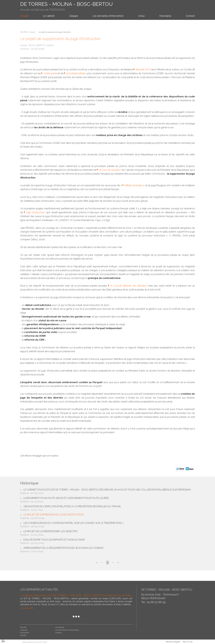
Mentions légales (173, 642)
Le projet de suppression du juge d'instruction (55, 32)
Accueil (24, 16)
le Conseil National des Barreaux (129, 286)
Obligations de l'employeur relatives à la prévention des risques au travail (72, 506)
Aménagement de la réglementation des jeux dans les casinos (63, 548)
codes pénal (51, 73)
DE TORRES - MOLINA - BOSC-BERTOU (66, 4)
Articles (23, 635)
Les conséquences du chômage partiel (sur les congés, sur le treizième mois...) (73, 523)
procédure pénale (76, 73)
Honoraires (165, 16)
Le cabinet (49, 16)
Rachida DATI (143, 70)
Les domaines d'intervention (108, 16)
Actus (141, 16)
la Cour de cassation (110, 170)
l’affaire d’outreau (134, 185)
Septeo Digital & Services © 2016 (35, 642)
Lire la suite (28, 608)
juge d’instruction (36, 212)
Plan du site (188, 642)
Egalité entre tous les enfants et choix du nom (54, 540)
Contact (190, 16)
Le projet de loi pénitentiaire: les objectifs (50, 531)
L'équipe (74, 16)
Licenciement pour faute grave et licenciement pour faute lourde (66, 498)
